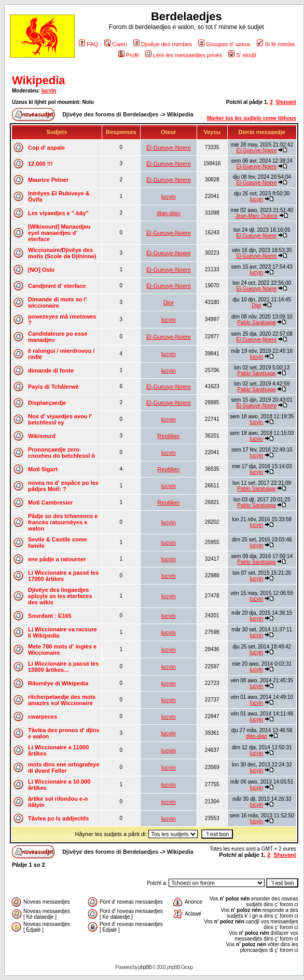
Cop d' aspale (46, 148)
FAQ (88, 44)
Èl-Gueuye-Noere (169, 148)
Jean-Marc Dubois (257, 216)
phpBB (145, 967)
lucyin (49, 91)
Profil (129, 55)
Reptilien (168, 436)
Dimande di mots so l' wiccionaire (57, 302)
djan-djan (168, 213)
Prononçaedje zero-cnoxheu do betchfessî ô (61, 453)
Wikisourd (42, 436)
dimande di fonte (51, 370)
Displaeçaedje (47, 403)
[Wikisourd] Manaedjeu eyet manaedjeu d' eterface (59, 233)
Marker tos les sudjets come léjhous (252, 118)
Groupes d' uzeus (224, 44)
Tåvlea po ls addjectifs (58, 818)
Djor (169, 302)
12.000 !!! (40, 164)
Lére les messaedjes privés (184, 55)
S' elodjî (242, 55)
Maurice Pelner (48, 180)
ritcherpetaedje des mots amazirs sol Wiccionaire (62, 700)
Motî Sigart (43, 469)
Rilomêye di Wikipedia (58, 683)
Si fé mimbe (276, 44)
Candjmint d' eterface (57, 286)
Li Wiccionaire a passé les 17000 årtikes (63, 576)
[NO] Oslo (41, 270)
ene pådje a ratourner (57, 559)
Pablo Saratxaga (256, 322)
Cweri (115, 44)
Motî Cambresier (50, 502)
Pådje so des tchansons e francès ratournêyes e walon (63, 522)
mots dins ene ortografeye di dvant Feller (64, 767)
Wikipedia (39, 80)
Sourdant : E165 (50, 616)
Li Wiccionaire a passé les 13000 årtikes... (63, 667)
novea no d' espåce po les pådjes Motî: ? (63, 486)
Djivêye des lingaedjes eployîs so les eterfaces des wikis (60, 596)
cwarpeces (43, 717)
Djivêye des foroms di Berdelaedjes (110, 114)
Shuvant (286, 102)
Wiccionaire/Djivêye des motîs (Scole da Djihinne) (62, 253)
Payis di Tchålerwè (53, 387)
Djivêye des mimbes (163, 44)
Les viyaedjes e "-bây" (58, 213)
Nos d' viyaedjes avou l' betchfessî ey (60, 419)
